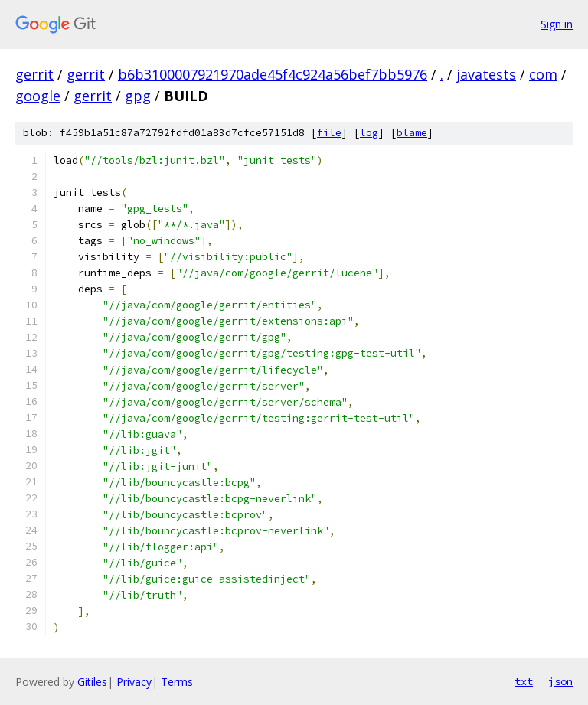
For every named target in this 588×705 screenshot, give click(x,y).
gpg (138, 96)
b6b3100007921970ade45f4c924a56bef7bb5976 (273, 74)
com (543, 74)
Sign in (557, 24)
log (369, 133)
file (329, 133)
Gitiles (92, 682)
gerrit (34, 74)
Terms (177, 682)
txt (524, 681)
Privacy (134, 682)
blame (412, 133)
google (38, 96)
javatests (486, 74)
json (560, 681)
